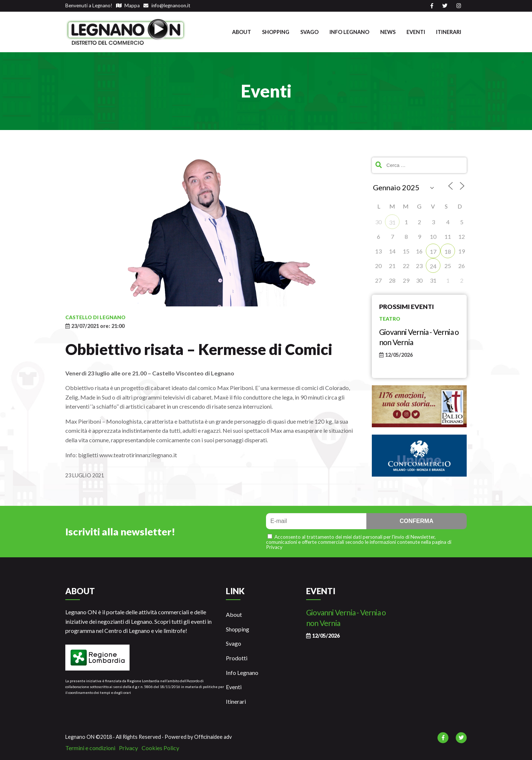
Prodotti (237, 658)
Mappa (128, 5)
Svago (309, 32)
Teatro (390, 319)
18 (448, 251)
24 (433, 266)
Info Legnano (349, 32)
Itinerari (449, 32)
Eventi (416, 32)
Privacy (128, 748)
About (242, 32)
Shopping (276, 32)
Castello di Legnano (95, 317)
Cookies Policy (160, 748)
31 (392, 222)
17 (433, 251)
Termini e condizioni (90, 748)
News (388, 32)
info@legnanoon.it (167, 5)
